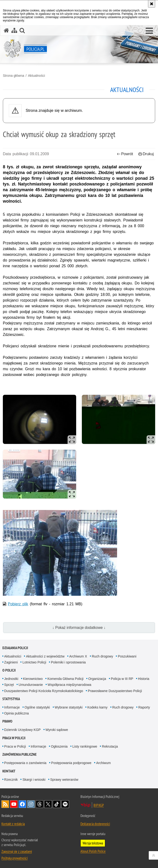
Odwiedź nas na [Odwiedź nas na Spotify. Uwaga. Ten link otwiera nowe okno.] (65, 804)
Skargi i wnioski (34, 780)
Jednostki (11, 679)
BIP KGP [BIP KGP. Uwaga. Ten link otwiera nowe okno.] (99, 805)
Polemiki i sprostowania (68, 662)
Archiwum (103, 763)
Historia (144, 679)
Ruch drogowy (103, 656)
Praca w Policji (14, 738)
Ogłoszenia (59, 746)
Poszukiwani (127, 656)
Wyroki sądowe (57, 730)
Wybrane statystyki (69, 707)
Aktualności (36, 76)
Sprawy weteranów (64, 780)
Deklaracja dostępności (95, 824)
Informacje (12, 707)
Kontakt (9, 771)
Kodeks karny (97, 707)
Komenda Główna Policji (65, 679)
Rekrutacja (110, 746)
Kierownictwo (33, 679)
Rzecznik (11, 780)
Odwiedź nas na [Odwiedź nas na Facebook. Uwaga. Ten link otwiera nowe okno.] (22, 804)
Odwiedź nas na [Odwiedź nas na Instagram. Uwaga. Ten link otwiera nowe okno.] (31, 804)
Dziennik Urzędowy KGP (22, 730)
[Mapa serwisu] (14, 30)
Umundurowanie (31, 685)
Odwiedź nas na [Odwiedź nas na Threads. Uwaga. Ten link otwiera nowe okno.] (39, 804)
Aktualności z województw (45, 656)
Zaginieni (11, 662)
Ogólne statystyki (37, 707)
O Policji (9, 670)
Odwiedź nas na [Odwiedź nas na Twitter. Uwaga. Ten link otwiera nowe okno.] (48, 804)
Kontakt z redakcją (13, 824)
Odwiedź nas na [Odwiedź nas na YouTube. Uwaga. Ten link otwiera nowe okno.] (14, 804)
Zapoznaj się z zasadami (17, 851)
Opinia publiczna (17, 713)
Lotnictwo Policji (34, 662)
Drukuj (146, 154)
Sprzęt (9, 685)
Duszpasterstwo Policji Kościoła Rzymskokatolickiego (44, 691)
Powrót (125, 154)
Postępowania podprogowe (71, 763)
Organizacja (97, 679)
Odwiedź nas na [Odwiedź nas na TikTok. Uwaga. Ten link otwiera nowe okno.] (57, 804)
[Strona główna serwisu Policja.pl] (6, 30)
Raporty (144, 707)
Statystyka (11, 699)
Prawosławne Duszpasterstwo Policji (115, 691)
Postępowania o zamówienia (25, 763)
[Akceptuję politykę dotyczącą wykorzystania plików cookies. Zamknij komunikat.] (152, 4)
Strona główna (14, 76)
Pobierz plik (18, 604)
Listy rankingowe (85, 746)
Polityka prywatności (15, 858)
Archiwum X (78, 656)
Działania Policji (15, 648)
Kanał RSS (5, 804)
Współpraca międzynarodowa (69, 685)
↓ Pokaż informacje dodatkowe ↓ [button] (79, 628)
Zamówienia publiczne (20, 754)
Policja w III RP (122, 679)
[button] (149, 31)
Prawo (7, 721)
